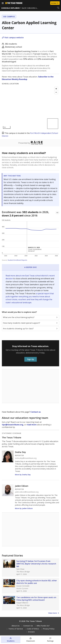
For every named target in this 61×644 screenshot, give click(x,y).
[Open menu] (3, 3)
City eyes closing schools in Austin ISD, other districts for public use (37, 582)
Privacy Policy (49, 629)
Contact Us (28, 626)
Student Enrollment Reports (17, 260)
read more (32, 425)
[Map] (30, 108)
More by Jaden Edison (24, 508)
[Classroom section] (31, 640)
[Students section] (11, 640)
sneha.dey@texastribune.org (26, 458)
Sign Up (31, 359)
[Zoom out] (56, 92)
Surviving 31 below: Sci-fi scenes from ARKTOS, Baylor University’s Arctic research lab (36, 564)
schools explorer (11, 8)
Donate (31, 632)
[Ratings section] (50, 640)
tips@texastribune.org (13, 425)
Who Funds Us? (43, 626)
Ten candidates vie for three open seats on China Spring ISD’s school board (36, 599)
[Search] (58, 8)
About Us (16, 626)
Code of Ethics (33, 629)
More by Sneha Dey (23, 475)
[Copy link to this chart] (57, 213)
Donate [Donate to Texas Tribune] (55, 3)
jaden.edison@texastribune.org (27, 492)
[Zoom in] (56, 89)
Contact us (36, 412)
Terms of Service (16, 629)
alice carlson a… (30, 8)
